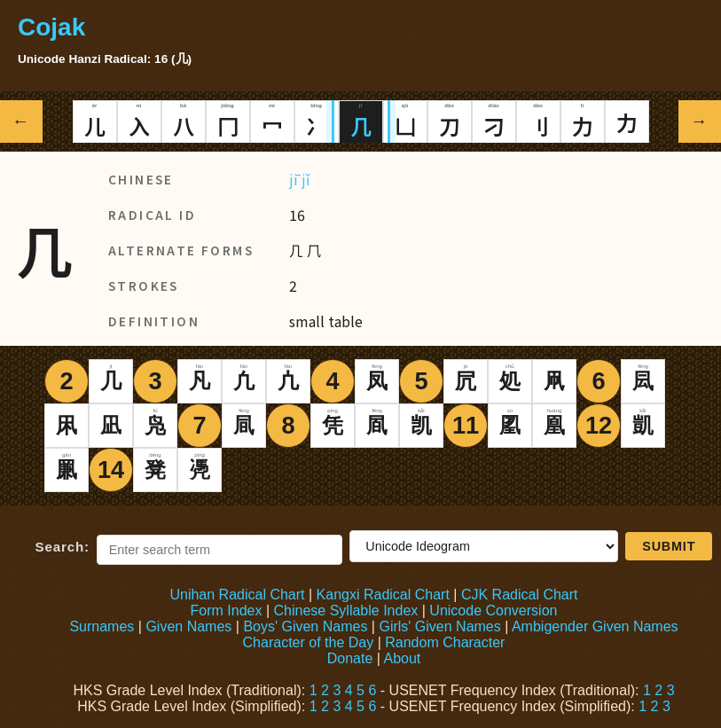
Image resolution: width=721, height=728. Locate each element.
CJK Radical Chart (520, 595)
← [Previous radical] (22, 121)
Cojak (51, 27)
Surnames (102, 626)
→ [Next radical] (700, 121)
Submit (669, 546)
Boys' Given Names (305, 626)
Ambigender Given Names (595, 626)
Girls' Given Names (439, 626)
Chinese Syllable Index (346, 611)
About (402, 658)
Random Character (445, 642)
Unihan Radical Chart (237, 595)
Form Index (227, 611)
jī (294, 179)
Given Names (188, 626)
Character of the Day (309, 642)
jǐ (306, 179)
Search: (63, 547)
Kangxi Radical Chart (383, 595)
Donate (350, 658)
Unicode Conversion (493, 611)
